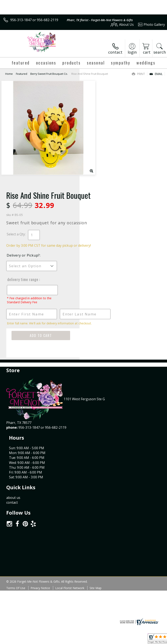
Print (138, 74)
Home (9, 74)
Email (156, 74)
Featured (22, 74)
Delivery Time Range (102, 187)
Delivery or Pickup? (103, 163)
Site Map (96, 454)
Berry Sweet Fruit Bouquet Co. (49, 74)
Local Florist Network (70, 454)
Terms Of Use (16, 454)
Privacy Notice (40, 454)
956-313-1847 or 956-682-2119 (34, 20)
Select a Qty (95, 137)
